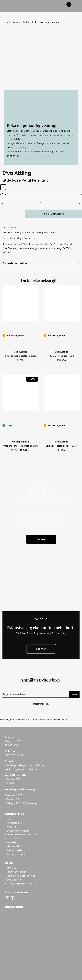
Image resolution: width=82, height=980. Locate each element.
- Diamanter (12, 838)
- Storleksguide (14, 850)
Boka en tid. (13, 156)
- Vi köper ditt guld (16, 854)
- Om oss (10, 868)
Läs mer (41, 649)
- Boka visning (13, 880)
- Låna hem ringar (16, 872)
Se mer (41, 539)
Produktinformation (15, 263)
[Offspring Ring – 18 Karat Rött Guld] (37, 425)
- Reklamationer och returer (21, 835)
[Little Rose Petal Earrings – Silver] (78, 425)
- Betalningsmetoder (17, 831)
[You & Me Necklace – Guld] (78, 335)
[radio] (3, 187)
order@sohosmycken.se (31, 765)
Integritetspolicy (41, 704)
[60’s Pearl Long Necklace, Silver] (37, 335)
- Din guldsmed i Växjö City (20, 884)
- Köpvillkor (11, 827)
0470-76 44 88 (14, 755)
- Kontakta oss (13, 823)
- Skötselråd (12, 846)
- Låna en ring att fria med (20, 876)
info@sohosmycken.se (24, 769)
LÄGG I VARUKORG (53, 214)
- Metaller (11, 842)
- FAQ (8, 819)
